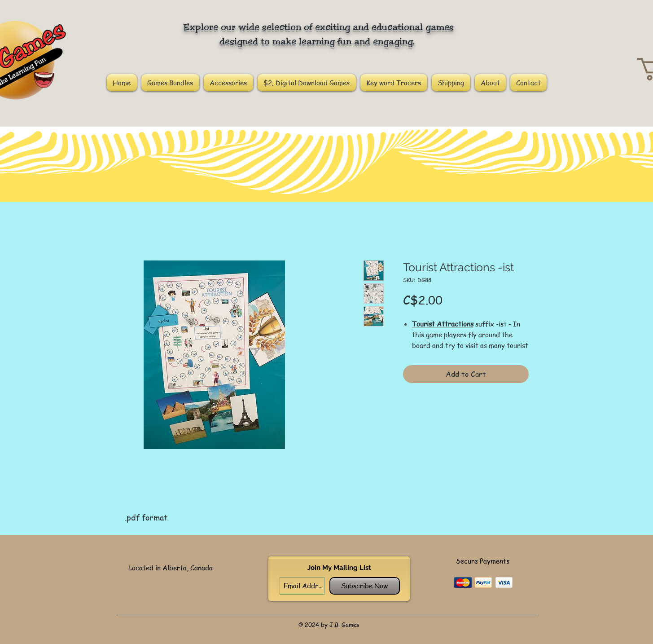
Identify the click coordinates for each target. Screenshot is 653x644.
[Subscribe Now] (365, 586)
